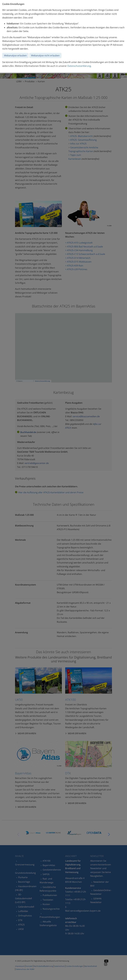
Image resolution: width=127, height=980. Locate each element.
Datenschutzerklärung (79, 66)
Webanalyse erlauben (15, 56)
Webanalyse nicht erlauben (45, 56)
